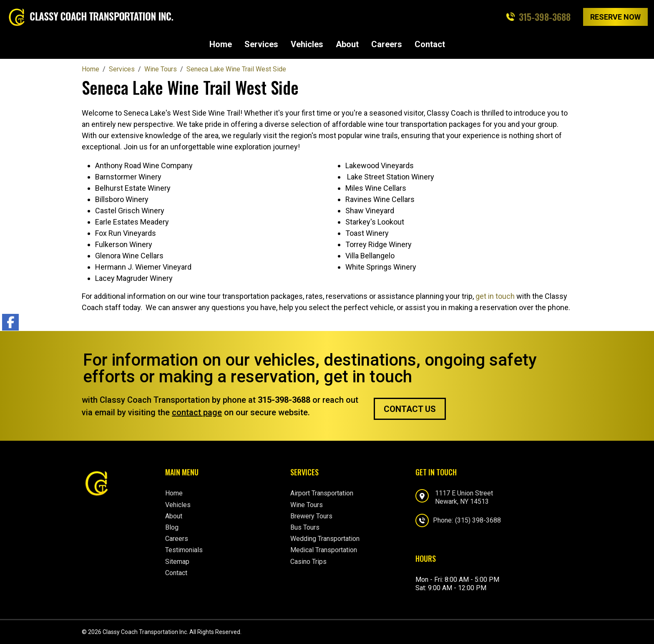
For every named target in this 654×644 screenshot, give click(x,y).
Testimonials (184, 550)
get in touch (495, 296)
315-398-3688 (545, 17)
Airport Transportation (322, 493)
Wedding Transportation (325, 539)
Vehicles (307, 44)
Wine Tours (307, 505)
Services (261, 44)
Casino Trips (308, 562)
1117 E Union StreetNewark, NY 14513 (464, 497)
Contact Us (410, 409)
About (347, 44)
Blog (172, 527)
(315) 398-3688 (478, 520)
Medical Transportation (324, 550)
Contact (430, 44)
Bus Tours (305, 527)
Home (221, 44)
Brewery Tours (311, 516)
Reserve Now (615, 17)
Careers (387, 44)
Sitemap (177, 562)
